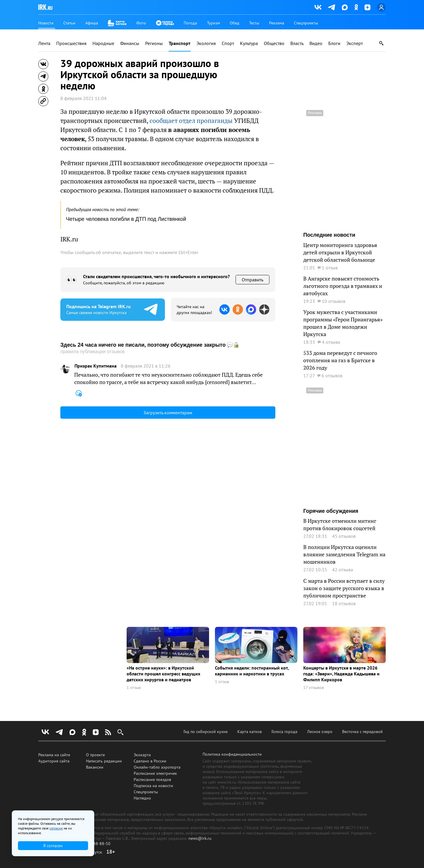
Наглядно (142, 798)
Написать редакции (104, 761)
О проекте (95, 755)
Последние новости (329, 235)
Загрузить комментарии (168, 413)
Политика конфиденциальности (232, 754)
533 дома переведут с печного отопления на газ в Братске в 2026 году (340, 360)
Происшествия (71, 43)
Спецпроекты (306, 23)
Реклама (277, 23)
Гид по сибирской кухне (206, 732)
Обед (235, 23)
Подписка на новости (153, 786)
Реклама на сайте (54, 755)
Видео (316, 43)
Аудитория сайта (54, 761)
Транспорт (180, 43)
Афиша (92, 23)
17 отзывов (314, 688)
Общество (274, 43)
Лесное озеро (320, 732)
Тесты (254, 23)
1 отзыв (134, 688)
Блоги (334, 43)
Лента (44, 43)
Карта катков (250, 732)
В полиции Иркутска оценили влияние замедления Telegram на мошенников (344, 554)
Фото (141, 23)
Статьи (69, 23)
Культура (249, 43)
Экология (206, 43)
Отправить (252, 280)
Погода (190, 23)
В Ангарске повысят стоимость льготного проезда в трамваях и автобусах (343, 286)
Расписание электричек (155, 773)
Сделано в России (150, 761)
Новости (46, 23)
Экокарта (142, 755)
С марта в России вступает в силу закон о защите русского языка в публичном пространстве (344, 588)
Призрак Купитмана (96, 366)
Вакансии (95, 767)
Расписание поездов (152, 779)
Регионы (154, 43)
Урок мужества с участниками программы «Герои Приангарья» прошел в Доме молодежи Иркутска (343, 323)
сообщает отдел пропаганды (191, 121)
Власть (297, 43)
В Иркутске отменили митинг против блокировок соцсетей (340, 524)
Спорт (228, 43)
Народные (103, 43)
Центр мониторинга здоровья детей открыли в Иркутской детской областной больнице (340, 252)
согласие (56, 828)
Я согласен (53, 846)
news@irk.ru (200, 838)
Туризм (213, 23)
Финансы (130, 43)
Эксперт (355, 43)
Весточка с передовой (362, 732)
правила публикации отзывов (92, 352)
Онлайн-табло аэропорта (157, 767)
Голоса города (284, 732)
